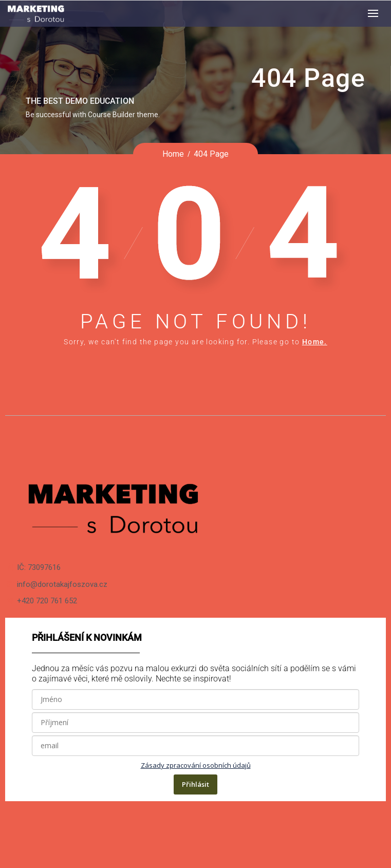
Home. (315, 342)
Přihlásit (195, 784)
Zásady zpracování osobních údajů (196, 765)
